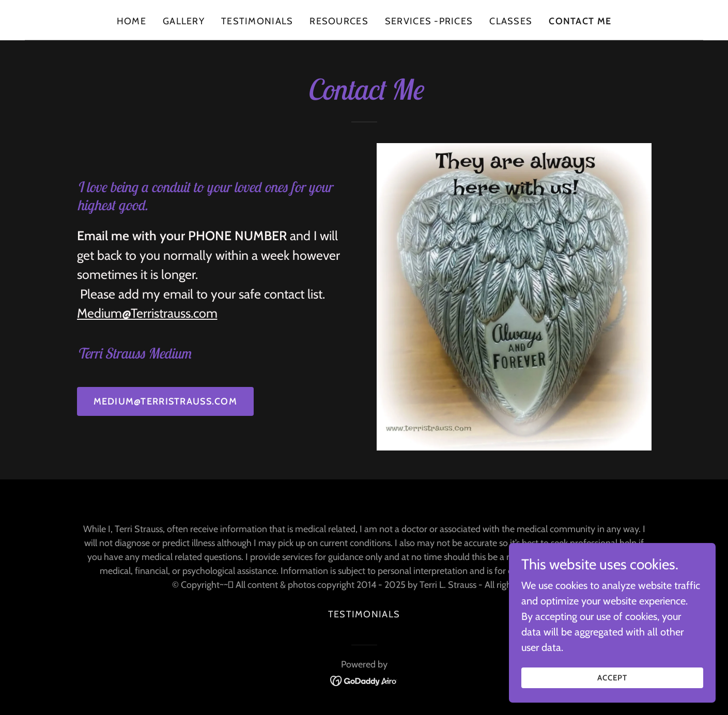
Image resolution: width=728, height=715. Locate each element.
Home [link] (131, 21)
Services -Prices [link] (429, 21)
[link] (364, 680)
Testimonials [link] (257, 21)
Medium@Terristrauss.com (147, 313)
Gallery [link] (184, 21)
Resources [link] (339, 21)
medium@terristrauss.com (165, 401)
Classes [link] (511, 21)
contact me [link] (580, 21)
